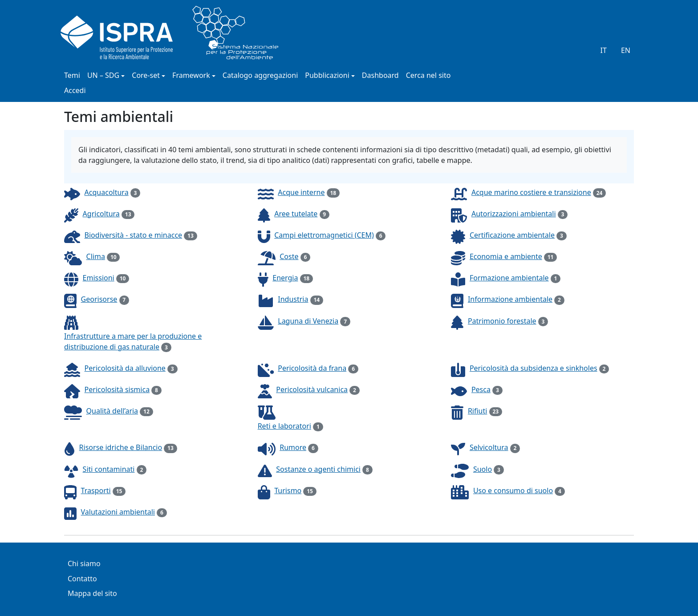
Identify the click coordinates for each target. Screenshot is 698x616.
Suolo (483, 469)
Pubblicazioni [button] (327, 76)
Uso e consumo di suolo (513, 490)
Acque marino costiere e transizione (531, 192)
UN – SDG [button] (103, 76)
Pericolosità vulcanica (312, 389)
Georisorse (99, 299)
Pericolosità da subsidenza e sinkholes (534, 368)
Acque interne (301, 192)
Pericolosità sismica (117, 389)
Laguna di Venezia (308, 321)
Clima (96, 256)
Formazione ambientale (509, 278)
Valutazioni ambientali (118, 512)
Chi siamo (84, 564)
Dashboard (380, 76)
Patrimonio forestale (502, 321)
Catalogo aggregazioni (260, 76)
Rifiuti (478, 411)
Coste (289, 256)
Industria (293, 299)
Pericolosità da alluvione (125, 368)
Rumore (293, 447)
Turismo (288, 490)
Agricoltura (101, 214)
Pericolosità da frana (312, 368)
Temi (72, 76)
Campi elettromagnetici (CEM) (324, 235)
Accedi (75, 91)
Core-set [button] (146, 76)
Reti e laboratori (284, 426)
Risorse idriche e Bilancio (121, 447)
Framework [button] (191, 76)
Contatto (82, 579)
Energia (285, 278)
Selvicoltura (489, 447)
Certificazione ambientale (512, 235)
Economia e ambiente (506, 256)
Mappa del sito (92, 594)
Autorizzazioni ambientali (514, 214)
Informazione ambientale (510, 299)
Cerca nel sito (428, 76)
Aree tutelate (296, 214)
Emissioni (99, 278)
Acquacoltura (107, 192)
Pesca (481, 389)
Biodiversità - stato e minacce (134, 235)
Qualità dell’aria (112, 411)
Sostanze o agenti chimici (318, 469)
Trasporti (96, 490)
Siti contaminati (109, 469)
